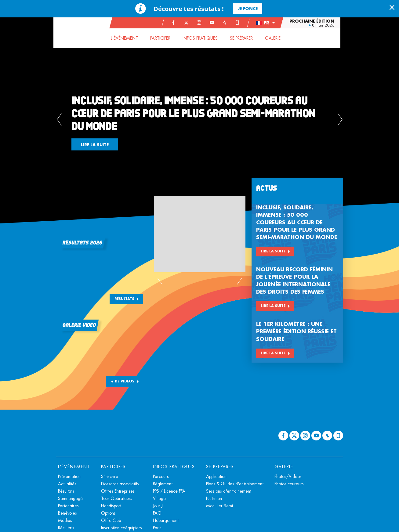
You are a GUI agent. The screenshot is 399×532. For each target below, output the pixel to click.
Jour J (158, 506)
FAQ (157, 513)
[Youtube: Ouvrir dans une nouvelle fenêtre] (215, 23)
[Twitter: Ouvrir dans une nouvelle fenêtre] (189, 23)
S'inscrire (110, 476)
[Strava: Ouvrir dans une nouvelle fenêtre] (227, 23)
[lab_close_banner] (392, 8)
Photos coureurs (289, 484)
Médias (65, 520)
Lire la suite (273, 251)
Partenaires (68, 506)
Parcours (161, 476)
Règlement (163, 484)
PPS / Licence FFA (169, 491)
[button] (268, 23)
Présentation (69, 476)
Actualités (67, 484)
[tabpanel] (199, 120)
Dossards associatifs (120, 484)
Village (159, 498)
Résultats (124, 299)
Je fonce (248, 8)
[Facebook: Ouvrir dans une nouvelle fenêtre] (176, 23)
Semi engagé (70, 498)
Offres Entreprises (118, 491)
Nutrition (214, 498)
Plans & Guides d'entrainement (235, 484)
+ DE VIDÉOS (123, 381)
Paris (157, 528)
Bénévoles (67, 513)
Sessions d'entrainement (229, 491)
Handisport (111, 506)
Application (216, 476)
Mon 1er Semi (219, 506)
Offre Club (111, 520)
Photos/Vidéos (288, 476)
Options (108, 513)
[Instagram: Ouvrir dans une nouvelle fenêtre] (202, 23)
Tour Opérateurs (117, 498)
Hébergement (166, 520)
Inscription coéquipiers (122, 528)
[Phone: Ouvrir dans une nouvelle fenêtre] (240, 23)
